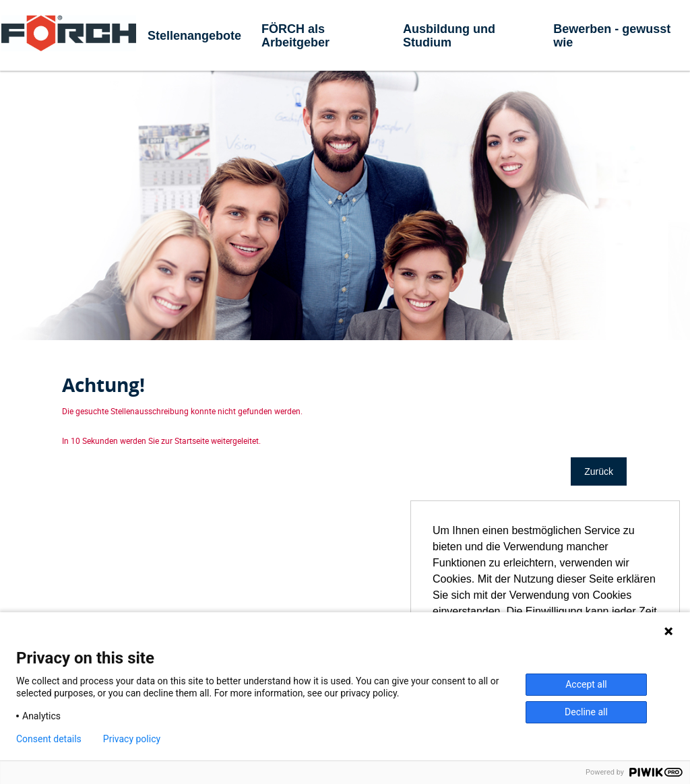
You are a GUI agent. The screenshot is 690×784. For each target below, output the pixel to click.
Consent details (49, 739)
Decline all (586, 712)
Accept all (586, 684)
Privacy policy (132, 739)
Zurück (599, 471)
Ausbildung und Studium (449, 36)
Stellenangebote (194, 36)
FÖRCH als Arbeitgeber (295, 36)
